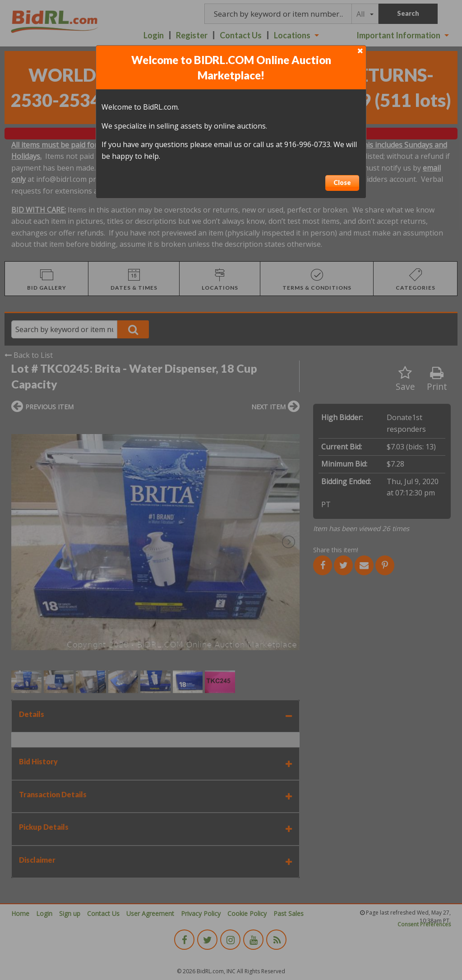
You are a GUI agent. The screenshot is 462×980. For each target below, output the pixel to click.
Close (342, 183)
